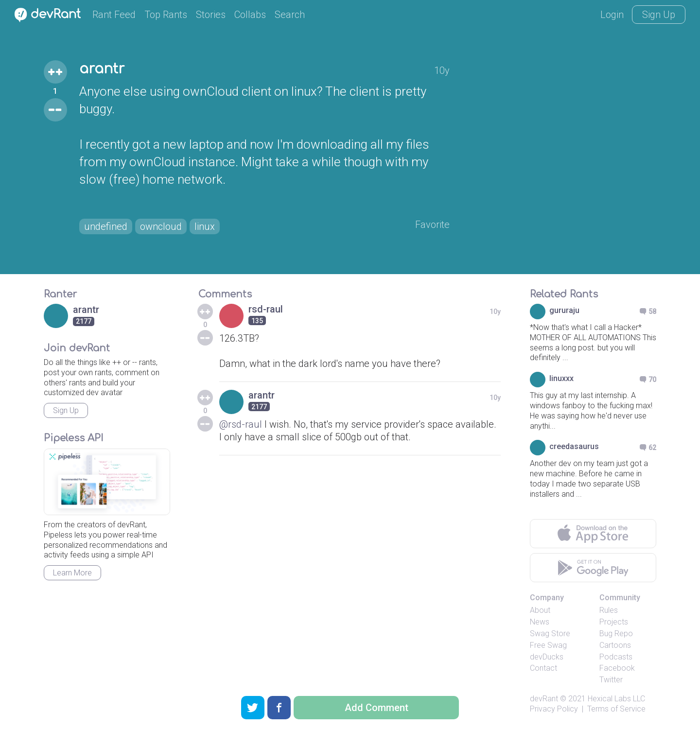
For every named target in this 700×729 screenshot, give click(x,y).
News (540, 622)
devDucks (547, 657)
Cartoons (615, 645)
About (540, 610)
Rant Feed (114, 15)
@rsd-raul (241, 424)
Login (612, 15)
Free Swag (548, 645)
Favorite (432, 225)
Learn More (72, 573)
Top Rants (166, 15)
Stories (211, 15)
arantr (102, 69)
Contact (543, 668)
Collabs (250, 15)
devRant (544, 699)
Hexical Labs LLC (616, 699)
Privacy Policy (554, 709)
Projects (614, 622)
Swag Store (550, 634)
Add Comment (376, 708)
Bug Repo (616, 634)
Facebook (617, 668)
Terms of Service (616, 709)
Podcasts (616, 657)
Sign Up (659, 15)
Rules (609, 610)
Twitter (611, 680)
